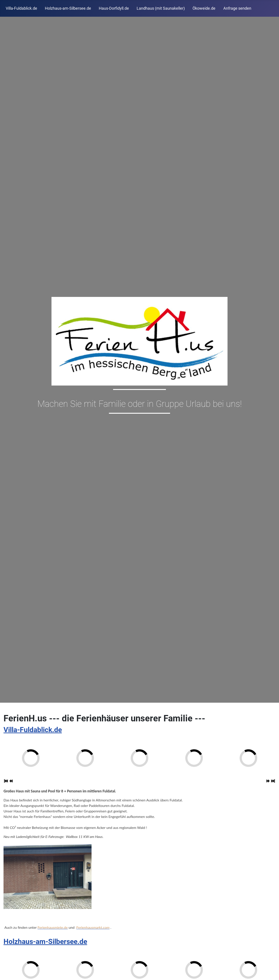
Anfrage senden (237, 8)
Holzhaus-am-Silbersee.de (68, 8)
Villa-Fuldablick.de (21, 8)
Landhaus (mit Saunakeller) (161, 8)
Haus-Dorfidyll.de (114, 8)
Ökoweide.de (204, 8)
